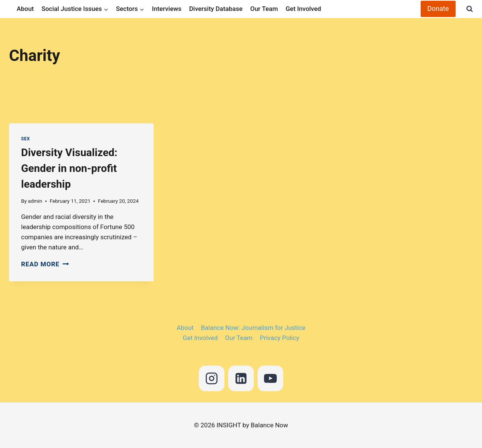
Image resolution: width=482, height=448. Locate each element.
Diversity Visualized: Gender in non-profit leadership (69, 168)
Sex (25, 139)
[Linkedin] (241, 378)
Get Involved (303, 9)
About (25, 9)
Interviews (166, 9)
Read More (45, 264)
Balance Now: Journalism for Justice (253, 328)
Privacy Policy (280, 338)
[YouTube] (270, 378)
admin (35, 201)
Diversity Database (216, 9)
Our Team (264, 9)
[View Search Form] (466, 9)
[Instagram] (212, 378)
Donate (438, 8)
